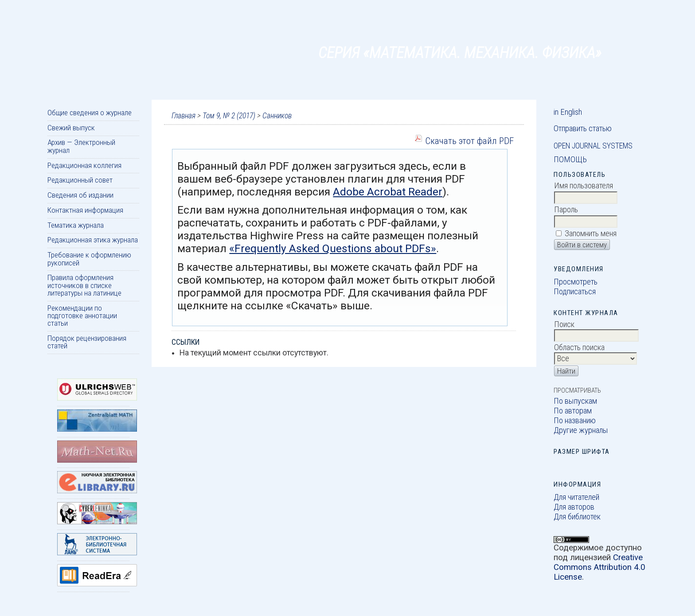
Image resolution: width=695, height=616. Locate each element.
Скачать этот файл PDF (469, 141)
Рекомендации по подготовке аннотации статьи (82, 316)
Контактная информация (85, 210)
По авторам (573, 411)
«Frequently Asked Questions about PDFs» (333, 248)
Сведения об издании (80, 195)
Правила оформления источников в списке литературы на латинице (84, 285)
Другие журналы (581, 430)
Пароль (566, 210)
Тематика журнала (76, 225)
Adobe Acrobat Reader (388, 192)
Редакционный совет (80, 180)
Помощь (570, 160)
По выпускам (575, 401)
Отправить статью (583, 129)
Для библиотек (577, 517)
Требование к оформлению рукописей (89, 259)
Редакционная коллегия (84, 165)
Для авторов (574, 507)
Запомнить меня (591, 234)
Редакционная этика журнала (93, 240)
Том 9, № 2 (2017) (229, 116)
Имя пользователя (584, 186)
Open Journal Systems (593, 146)
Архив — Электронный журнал (81, 146)
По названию (575, 421)
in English (568, 112)
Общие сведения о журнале (90, 113)
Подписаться (575, 292)
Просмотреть (576, 282)
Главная (184, 116)
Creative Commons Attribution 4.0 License (599, 567)
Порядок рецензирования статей (87, 342)
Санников (277, 116)
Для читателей (576, 497)
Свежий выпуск (71, 128)
